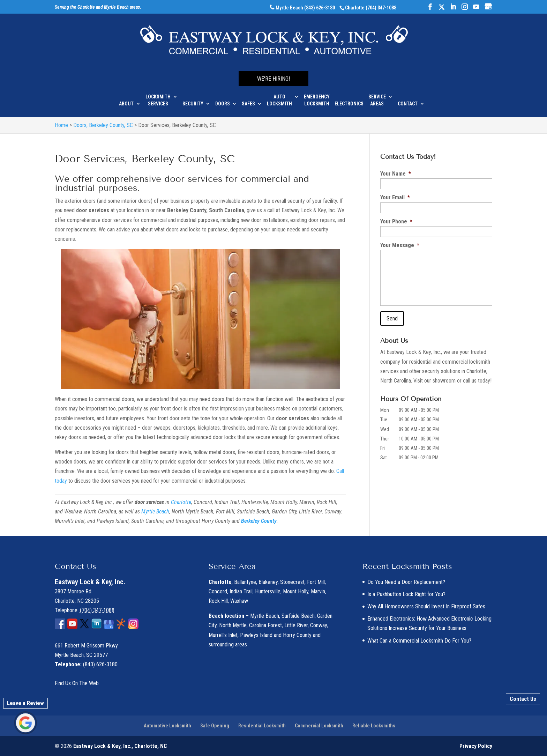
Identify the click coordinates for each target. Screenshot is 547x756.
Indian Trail (241, 591)
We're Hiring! (273, 73)
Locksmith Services (158, 95)
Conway (319, 625)
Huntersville (268, 591)
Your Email (395, 197)
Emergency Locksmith (317, 95)
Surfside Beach (298, 616)
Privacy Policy (476, 746)
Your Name (396, 174)
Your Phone (396, 221)
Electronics (349, 98)
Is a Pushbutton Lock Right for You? (406, 594)
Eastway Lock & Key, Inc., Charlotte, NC (120, 746)
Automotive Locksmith (167, 726)
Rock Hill (218, 601)
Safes (248, 98)
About (126, 98)
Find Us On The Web (77, 683)
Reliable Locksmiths (374, 726)
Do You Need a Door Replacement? (406, 582)
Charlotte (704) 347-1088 (371, 8)
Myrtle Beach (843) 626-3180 (302, 8)
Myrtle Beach (155, 512)
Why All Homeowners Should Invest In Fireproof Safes (426, 606)
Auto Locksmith (279, 95)
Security (193, 98)
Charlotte (181, 502)
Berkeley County (259, 521)
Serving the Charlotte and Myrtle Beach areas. (98, 7)
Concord (218, 591)
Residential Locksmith (262, 726)
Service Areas (377, 95)
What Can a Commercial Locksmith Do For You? (419, 641)
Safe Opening (215, 726)
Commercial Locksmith (319, 726)
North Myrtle (233, 625)
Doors (223, 98)
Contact (408, 98)
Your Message (400, 245)
